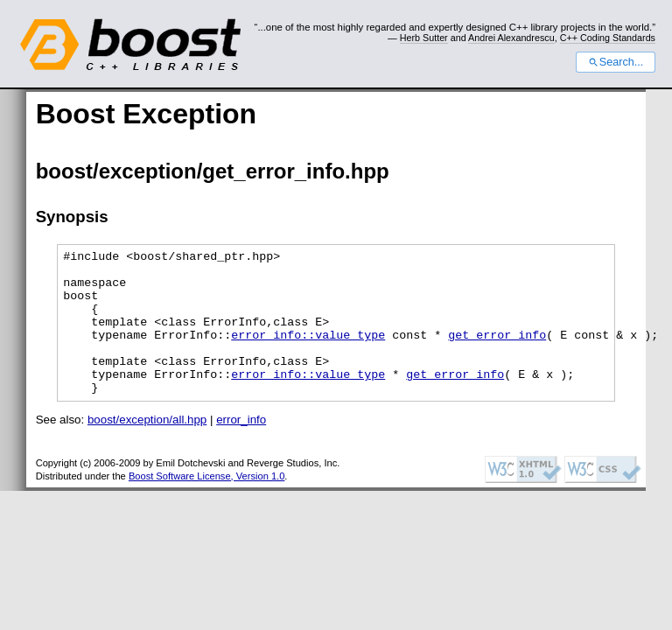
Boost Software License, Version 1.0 (206, 505)
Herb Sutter (424, 38)
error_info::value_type (308, 353)
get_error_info (497, 353)
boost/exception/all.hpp (147, 448)
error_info (241, 448)
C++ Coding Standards (608, 38)
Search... (616, 62)
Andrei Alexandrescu (511, 38)
